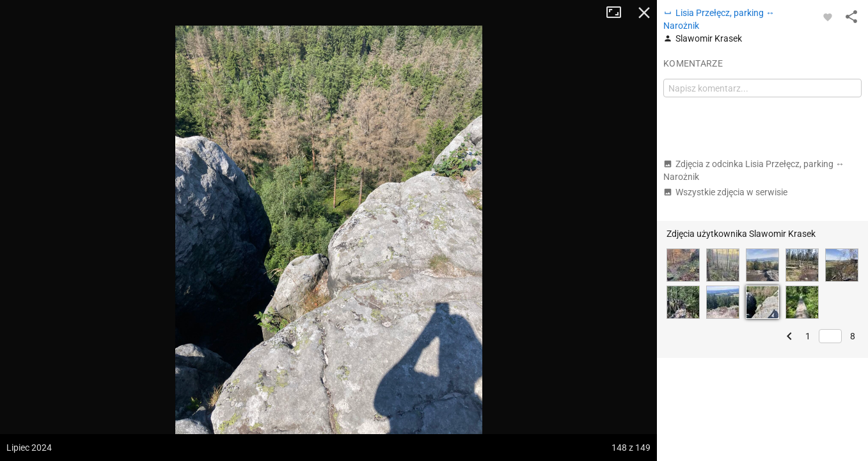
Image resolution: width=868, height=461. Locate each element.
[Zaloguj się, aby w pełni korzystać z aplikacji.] (828, 17)
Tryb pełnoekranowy (619, 13)
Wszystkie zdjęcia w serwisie (725, 192)
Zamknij (644, 13)
